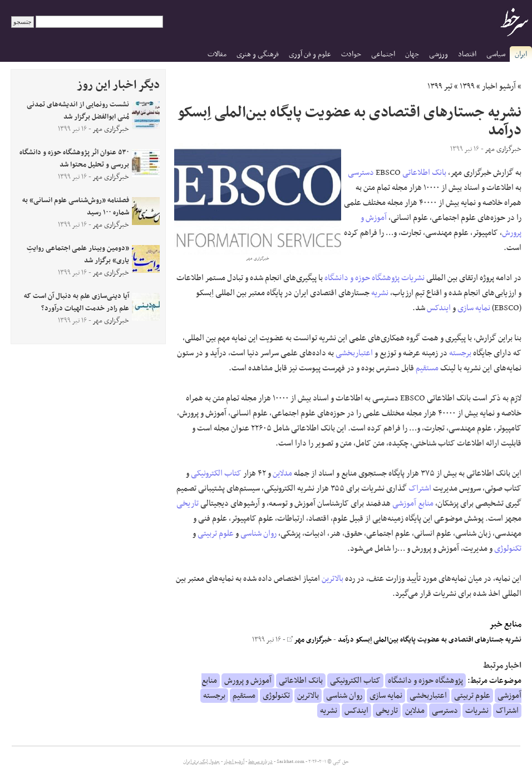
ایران (521, 54)
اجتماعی (383, 54)
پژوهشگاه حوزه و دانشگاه (362, 278)
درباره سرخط (260, 762)
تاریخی (188, 503)
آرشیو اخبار (499, 86)
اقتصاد (467, 54)
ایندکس (439, 308)
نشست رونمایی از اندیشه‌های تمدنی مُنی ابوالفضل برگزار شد (78, 111)
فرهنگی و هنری (258, 54)
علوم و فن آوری (310, 54)
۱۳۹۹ (467, 86)
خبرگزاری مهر (309, 640)
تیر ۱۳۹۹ (440, 86)
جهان (412, 54)
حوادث (351, 54)
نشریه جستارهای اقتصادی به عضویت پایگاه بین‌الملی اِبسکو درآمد (430, 640)
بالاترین (332, 579)
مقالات (217, 54)
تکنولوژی (508, 549)
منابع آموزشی (413, 503)
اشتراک (420, 488)
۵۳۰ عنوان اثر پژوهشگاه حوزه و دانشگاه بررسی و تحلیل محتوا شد (74, 159)
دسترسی (361, 173)
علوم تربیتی (216, 534)
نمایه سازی (474, 308)
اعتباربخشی (354, 353)
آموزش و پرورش (248, 681)
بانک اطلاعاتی (424, 173)
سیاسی (496, 54)
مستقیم (427, 368)
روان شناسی (258, 534)
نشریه (380, 293)
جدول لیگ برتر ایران (201, 762)
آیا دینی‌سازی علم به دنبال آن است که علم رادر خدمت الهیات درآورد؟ (77, 302)
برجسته (460, 353)
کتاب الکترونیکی (216, 473)
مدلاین (282, 473)
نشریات (413, 278)
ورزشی (439, 54)
